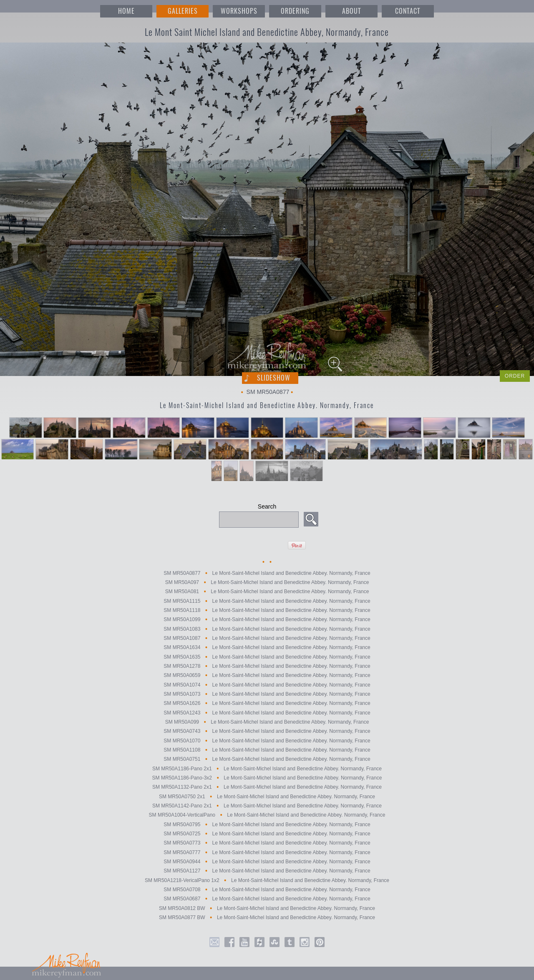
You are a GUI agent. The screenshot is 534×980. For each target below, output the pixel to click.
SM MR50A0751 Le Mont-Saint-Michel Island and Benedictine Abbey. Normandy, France (267, 759)
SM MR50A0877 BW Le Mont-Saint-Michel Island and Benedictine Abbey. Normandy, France (267, 917)
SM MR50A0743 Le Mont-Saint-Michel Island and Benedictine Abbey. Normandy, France (267, 732)
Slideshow (274, 378)
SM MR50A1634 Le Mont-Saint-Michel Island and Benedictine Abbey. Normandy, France (267, 648)
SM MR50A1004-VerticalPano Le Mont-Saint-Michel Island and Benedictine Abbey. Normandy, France (267, 815)
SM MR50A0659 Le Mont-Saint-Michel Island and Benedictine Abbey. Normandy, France (267, 676)
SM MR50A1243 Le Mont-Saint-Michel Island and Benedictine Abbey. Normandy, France (267, 713)
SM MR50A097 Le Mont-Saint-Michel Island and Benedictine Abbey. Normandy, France (267, 582)
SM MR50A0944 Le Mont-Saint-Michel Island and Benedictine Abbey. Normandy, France (267, 862)
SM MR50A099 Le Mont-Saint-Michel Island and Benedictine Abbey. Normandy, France (267, 722)
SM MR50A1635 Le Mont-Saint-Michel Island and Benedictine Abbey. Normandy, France (267, 657)
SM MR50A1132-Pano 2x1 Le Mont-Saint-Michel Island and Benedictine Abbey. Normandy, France (267, 787)
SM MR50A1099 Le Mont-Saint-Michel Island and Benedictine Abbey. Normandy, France (267, 620)
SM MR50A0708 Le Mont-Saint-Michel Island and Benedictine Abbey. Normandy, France (267, 890)
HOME (126, 11)
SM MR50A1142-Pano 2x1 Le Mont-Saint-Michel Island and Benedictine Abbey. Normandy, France (267, 806)
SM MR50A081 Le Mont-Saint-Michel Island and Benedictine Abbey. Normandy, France (267, 592)
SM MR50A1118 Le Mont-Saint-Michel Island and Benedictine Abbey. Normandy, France (267, 610)
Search (267, 506)
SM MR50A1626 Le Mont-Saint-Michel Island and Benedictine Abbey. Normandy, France (267, 704)
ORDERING (295, 11)
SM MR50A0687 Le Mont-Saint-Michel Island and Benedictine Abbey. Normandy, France (267, 899)
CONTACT (408, 11)
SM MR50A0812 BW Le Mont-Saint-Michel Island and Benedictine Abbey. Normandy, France (267, 908)
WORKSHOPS (239, 11)
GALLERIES (183, 11)
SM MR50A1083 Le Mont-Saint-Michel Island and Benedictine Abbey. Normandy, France (267, 629)
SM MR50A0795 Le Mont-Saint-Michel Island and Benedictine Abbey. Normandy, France (267, 825)
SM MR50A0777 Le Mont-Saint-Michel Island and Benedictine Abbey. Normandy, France (267, 852)
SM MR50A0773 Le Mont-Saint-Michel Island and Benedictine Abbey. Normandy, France (267, 843)
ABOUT (351, 11)
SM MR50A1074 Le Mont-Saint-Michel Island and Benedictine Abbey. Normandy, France (267, 685)
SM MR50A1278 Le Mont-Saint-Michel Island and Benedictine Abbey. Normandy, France (267, 666)
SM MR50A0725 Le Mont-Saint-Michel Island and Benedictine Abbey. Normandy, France (267, 834)
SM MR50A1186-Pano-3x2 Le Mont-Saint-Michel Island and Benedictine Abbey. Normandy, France (267, 778)
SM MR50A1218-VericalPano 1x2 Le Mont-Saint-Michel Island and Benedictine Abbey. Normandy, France (267, 880)
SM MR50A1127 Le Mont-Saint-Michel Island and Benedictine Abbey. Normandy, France (267, 871)
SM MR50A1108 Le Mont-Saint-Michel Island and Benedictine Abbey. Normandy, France (267, 750)
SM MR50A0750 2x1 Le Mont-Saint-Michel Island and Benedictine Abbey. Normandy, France (267, 797)
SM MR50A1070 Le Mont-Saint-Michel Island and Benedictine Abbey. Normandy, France (267, 741)
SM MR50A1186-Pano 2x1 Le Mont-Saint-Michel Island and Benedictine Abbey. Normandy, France (267, 769)
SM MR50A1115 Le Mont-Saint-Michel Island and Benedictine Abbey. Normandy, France (267, 601)
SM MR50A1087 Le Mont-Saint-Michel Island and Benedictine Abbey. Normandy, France (267, 638)
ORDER (515, 376)
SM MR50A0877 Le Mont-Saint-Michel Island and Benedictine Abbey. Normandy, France (267, 573)
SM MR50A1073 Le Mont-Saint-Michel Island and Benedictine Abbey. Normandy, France (267, 694)
